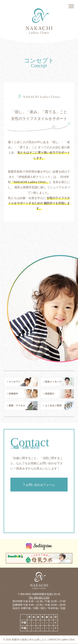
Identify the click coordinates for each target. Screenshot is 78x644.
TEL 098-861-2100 (39, 598)
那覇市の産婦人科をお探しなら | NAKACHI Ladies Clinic (43, 640)
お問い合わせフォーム (39, 485)
